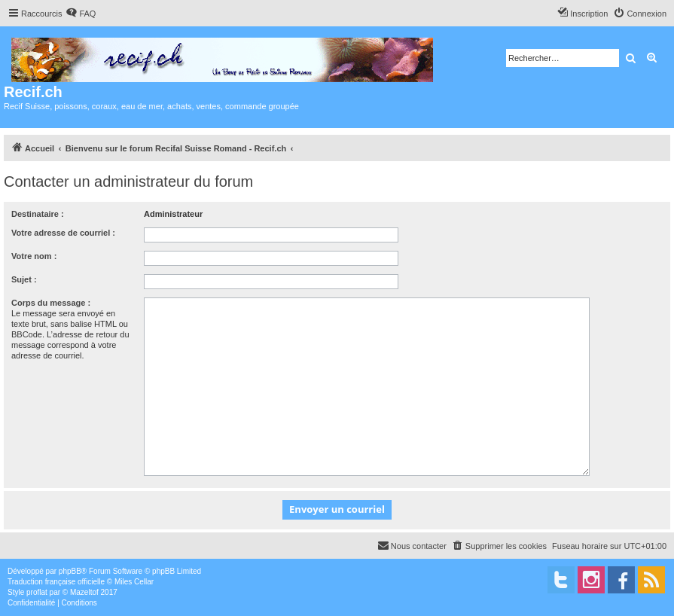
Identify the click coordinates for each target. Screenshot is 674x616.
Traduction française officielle (56, 582)
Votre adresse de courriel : (63, 233)
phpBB (70, 571)
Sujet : (24, 279)
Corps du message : (51, 303)
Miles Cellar (134, 582)
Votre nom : (34, 256)
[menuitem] (81, 14)
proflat (37, 592)
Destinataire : (38, 214)
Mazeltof (84, 592)
